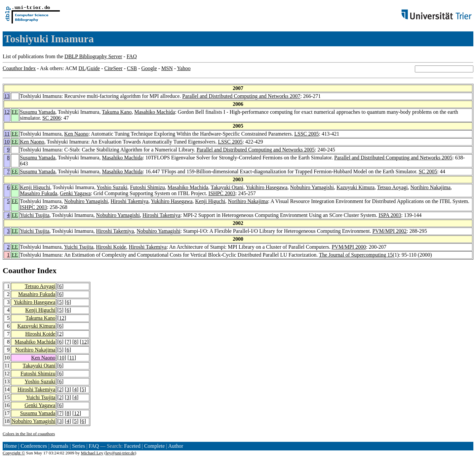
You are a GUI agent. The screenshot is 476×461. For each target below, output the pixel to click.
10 (7, 142)
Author (176, 446)
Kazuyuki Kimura (356, 187)
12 (7, 112)
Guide (93, 68)
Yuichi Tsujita (35, 215)
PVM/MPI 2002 (389, 231)
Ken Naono (76, 134)
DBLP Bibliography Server (93, 56)
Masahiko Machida (155, 112)
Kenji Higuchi (35, 187)
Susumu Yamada (38, 112)
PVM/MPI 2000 (349, 247)
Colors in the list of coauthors (29, 434)
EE (15, 112)
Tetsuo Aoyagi (393, 187)
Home (10, 446)
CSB (132, 68)
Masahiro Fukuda (39, 193)
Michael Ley (92, 453)
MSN (167, 68)
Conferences (34, 446)
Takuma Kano (117, 112)
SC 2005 (428, 171)
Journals (59, 446)
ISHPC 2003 (222, 193)
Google (149, 68)
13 (7, 96)
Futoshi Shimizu (147, 187)
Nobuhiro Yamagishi (312, 187)
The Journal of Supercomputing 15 (356, 255)
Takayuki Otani (227, 187)
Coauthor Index (19, 68)
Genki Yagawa (75, 193)
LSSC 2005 (306, 134)
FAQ (132, 56)
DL (82, 68)
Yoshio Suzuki (112, 187)
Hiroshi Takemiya (130, 201)
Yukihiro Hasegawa (267, 187)
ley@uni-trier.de (120, 453)
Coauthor (19, 271)
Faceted (132, 446)
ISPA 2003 (390, 215)
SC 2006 (52, 118)
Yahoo (184, 68)
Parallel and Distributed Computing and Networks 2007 (241, 96)
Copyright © (14, 453)
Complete (154, 446)
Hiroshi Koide (111, 247)
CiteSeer (114, 68)
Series (79, 446)
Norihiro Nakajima (430, 187)
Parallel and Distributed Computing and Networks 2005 (256, 150)
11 (7, 134)
